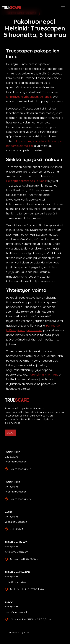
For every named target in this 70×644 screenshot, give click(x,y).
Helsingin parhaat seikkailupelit (26, 181)
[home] (11, 7)
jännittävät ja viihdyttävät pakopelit (29, 97)
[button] (63, 7)
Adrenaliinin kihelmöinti (43, 374)
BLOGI (11, 433)
